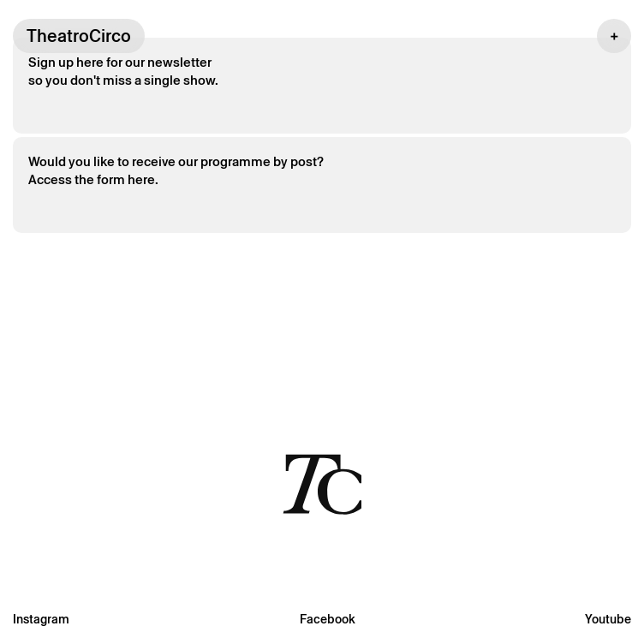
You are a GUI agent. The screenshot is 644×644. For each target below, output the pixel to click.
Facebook (328, 619)
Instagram (41, 619)
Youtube (608, 619)
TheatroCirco (79, 36)
